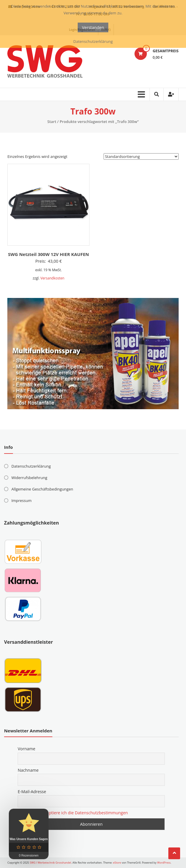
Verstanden (93, 27)
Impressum (22, 500)
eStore (117, 863)
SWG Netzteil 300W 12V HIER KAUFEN (48, 254)
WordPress (164, 863)
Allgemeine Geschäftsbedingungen (42, 489)
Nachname (28, 770)
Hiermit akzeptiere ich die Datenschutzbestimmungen (76, 813)
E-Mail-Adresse (32, 792)
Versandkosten (52, 278)
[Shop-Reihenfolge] (141, 156)
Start (52, 122)
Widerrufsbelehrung (29, 478)
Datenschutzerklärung (31, 466)
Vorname (26, 749)
